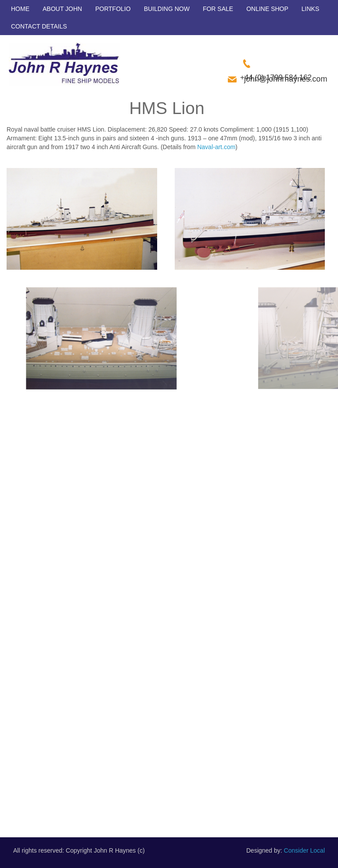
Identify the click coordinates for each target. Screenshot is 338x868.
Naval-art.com (216, 147)
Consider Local (304, 850)
